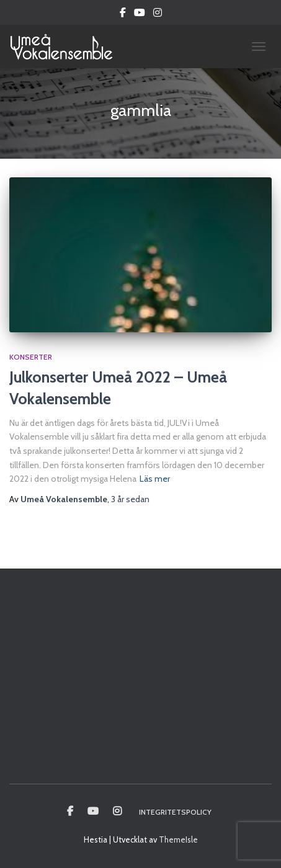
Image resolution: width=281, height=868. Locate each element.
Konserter (31, 357)
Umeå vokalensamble (70, 812)
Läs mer (155, 479)
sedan (130, 499)
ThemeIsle (178, 839)
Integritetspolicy (175, 812)
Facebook (123, 14)
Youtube (140, 14)
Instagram (158, 14)
